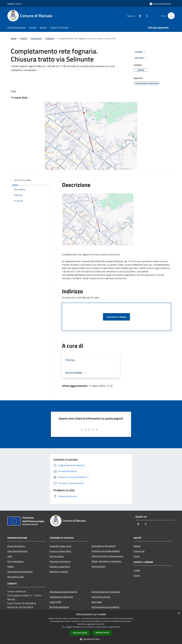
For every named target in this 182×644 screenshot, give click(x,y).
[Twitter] (146, 16)
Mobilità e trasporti (59, 572)
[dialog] (91, 627)
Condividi (140, 52)
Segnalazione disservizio (61, 597)
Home (14, 38)
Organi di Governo (16, 546)
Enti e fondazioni (15, 561)
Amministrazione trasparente (106, 592)
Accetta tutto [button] (80, 633)
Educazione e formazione (104, 546)
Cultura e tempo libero (60, 551)
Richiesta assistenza (59, 607)
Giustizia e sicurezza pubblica (106, 551)
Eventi (137, 575)
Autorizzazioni (98, 566)
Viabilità (50, 38)
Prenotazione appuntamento (63, 592)
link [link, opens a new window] (118, 627)
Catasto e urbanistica (60, 566)
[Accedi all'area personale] (160, 4)
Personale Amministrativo (20, 572)
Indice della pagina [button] (22, 180)
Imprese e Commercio (60, 561)
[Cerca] (171, 16)
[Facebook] (139, 16)
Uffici (10, 556)
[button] (91, 639)
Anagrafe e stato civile (60, 546)
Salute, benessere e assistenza (106, 561)
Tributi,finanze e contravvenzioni (107, 556)
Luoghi (137, 570)
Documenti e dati (16, 577)
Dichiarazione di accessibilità (105, 607)
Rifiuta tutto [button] (102, 633)
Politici (11, 566)
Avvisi (137, 556)
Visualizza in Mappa (116, 317)
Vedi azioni (141, 58)
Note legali (97, 602)
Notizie (137, 546)
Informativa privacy (101, 597)
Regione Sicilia (14, 4)
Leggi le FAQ (55, 602)
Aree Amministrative (17, 551)
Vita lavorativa (57, 556)
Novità (24, 38)
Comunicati (36, 38)
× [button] (179, 613)
